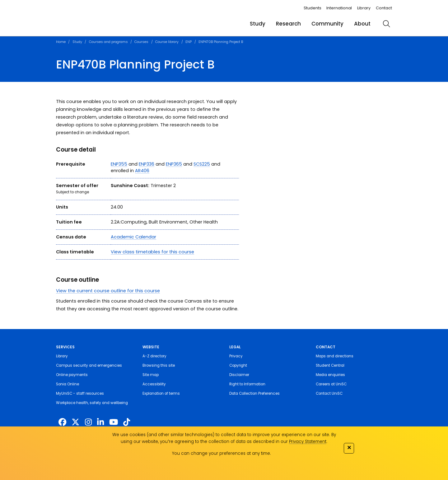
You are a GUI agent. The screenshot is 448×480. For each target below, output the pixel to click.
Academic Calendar (133, 237)
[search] (386, 24)
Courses (141, 42)
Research (288, 24)
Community (327, 24)
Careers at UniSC (331, 384)
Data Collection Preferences (254, 393)
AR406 (142, 171)
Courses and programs (108, 42)
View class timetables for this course (152, 252)
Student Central (330, 365)
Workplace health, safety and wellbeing (92, 403)
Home (61, 42)
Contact (384, 8)
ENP (189, 42)
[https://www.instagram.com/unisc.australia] (88, 422)
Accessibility (154, 384)
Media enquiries (330, 375)
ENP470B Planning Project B (221, 42)
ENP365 (174, 164)
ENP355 (119, 164)
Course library (167, 42)
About (362, 24)
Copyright (238, 365)
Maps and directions (335, 356)
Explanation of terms (161, 393)
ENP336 (147, 164)
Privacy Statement (308, 442)
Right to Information (247, 384)
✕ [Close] (349, 447)
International (339, 8)
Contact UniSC (329, 393)
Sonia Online (68, 384)
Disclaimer (239, 375)
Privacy (236, 356)
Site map (151, 375)
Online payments (72, 375)
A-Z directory (154, 356)
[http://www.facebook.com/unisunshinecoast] (62, 422)
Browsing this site (159, 365)
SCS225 (202, 164)
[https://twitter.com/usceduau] (75, 422)
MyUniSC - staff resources (80, 393)
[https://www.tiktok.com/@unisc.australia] (127, 422)
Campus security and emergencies (89, 365)
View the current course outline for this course (108, 291)
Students (313, 8)
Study (258, 24)
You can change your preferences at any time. (222, 453)
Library (364, 8)
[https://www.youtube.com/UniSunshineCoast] (114, 422)
